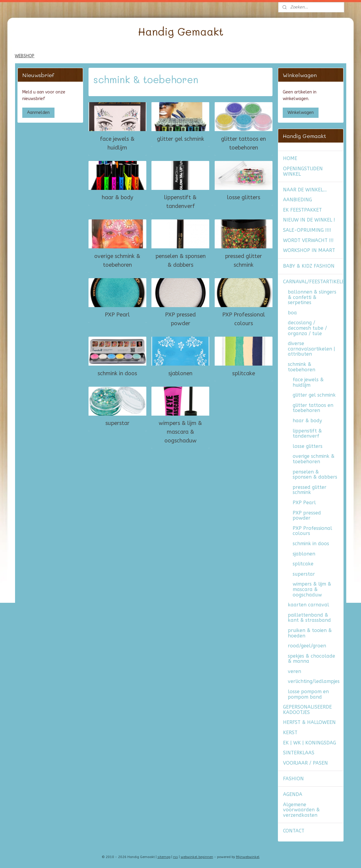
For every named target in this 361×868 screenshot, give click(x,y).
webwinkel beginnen (197, 857)
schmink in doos (117, 373)
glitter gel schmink (180, 139)
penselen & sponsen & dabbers (180, 260)
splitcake (244, 373)
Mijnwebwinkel (248, 857)
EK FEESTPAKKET (302, 210)
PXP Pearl (117, 315)
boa (292, 313)
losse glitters (244, 197)
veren (294, 671)
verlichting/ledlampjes (314, 681)
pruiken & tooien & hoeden (310, 633)
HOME (290, 158)
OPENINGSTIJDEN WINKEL (303, 171)
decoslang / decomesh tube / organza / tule (307, 328)
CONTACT (294, 831)
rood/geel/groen (307, 646)
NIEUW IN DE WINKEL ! (309, 220)
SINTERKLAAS (299, 753)
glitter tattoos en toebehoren (243, 143)
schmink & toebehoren (302, 367)
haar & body (117, 197)
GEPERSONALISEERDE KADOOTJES (307, 710)
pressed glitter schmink (243, 260)
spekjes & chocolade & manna (311, 659)
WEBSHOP (25, 56)
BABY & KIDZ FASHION (309, 266)
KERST (290, 733)
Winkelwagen (301, 113)
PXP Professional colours (244, 319)
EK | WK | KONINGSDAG (310, 743)
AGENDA (293, 794)
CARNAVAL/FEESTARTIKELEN (313, 282)
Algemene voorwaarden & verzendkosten (301, 810)
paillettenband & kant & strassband (309, 618)
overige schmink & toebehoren (117, 260)
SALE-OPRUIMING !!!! (307, 230)
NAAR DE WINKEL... (305, 190)
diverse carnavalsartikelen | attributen (311, 349)
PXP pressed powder (180, 319)
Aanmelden (38, 113)
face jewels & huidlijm (117, 143)
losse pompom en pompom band (308, 694)
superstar (117, 423)
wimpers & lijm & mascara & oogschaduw (180, 432)
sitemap (164, 857)
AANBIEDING (297, 200)
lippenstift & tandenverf (180, 202)
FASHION (293, 779)
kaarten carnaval (308, 605)
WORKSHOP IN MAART (309, 250)
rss (176, 857)
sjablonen (180, 373)
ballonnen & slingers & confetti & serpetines (312, 297)
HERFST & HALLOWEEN (309, 722)
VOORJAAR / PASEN (305, 763)
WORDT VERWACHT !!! (308, 240)
